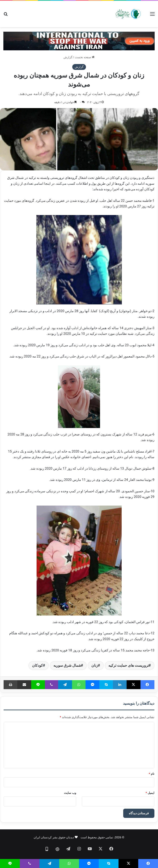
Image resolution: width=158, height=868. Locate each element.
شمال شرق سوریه (67, 665)
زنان (95, 665)
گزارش (68, 57)
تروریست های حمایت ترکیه (129, 665)
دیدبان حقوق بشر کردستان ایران (54, 837)
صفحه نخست (85, 57)
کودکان (37, 665)
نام (152, 774)
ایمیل (150, 793)
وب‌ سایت (70, 793)
